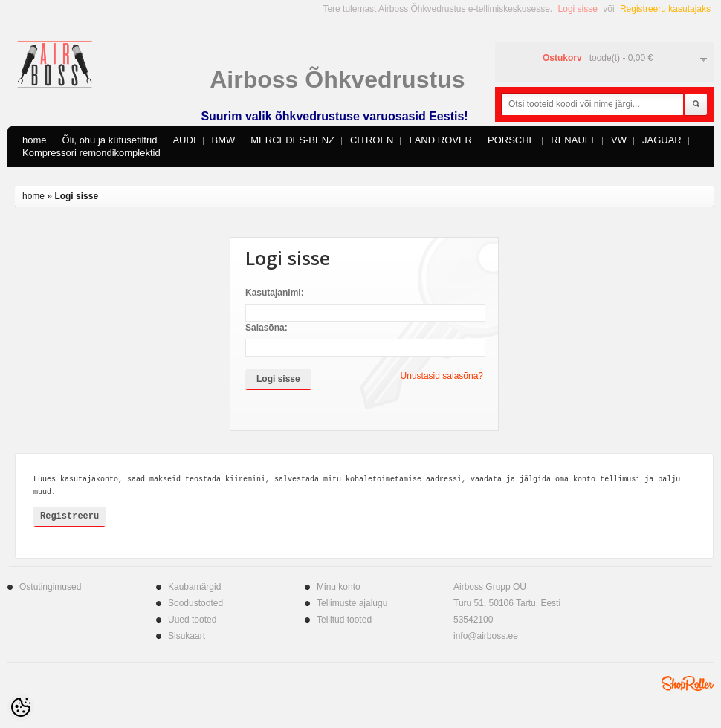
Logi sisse (578, 9)
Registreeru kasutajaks (665, 9)
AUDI (184, 140)
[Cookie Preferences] (21, 707)
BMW (224, 140)
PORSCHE (511, 140)
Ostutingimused (50, 587)
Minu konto (339, 587)
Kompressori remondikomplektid (91, 153)
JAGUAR (662, 140)
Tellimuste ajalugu (352, 603)
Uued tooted (192, 620)
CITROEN (372, 140)
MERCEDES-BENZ (292, 140)
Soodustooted (195, 603)
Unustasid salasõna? (442, 376)
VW (619, 140)
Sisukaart (187, 636)
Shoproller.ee (688, 683)
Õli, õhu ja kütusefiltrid (110, 140)
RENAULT (573, 140)
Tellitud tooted (344, 620)
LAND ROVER (440, 140)
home (35, 140)
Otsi (696, 105)
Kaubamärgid (194, 587)
